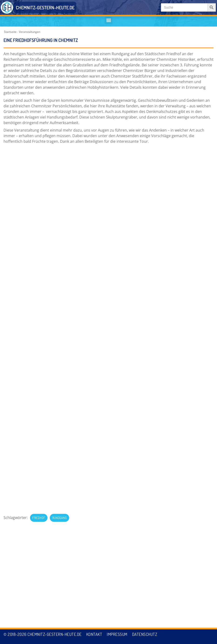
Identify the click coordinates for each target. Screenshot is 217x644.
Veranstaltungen (30, 32)
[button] (108, 20)
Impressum (117, 634)
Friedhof (39, 162)
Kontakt (94, 634)
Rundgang (59, 162)
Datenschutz (145, 634)
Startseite (10, 32)
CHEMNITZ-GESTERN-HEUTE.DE (45, 7)
